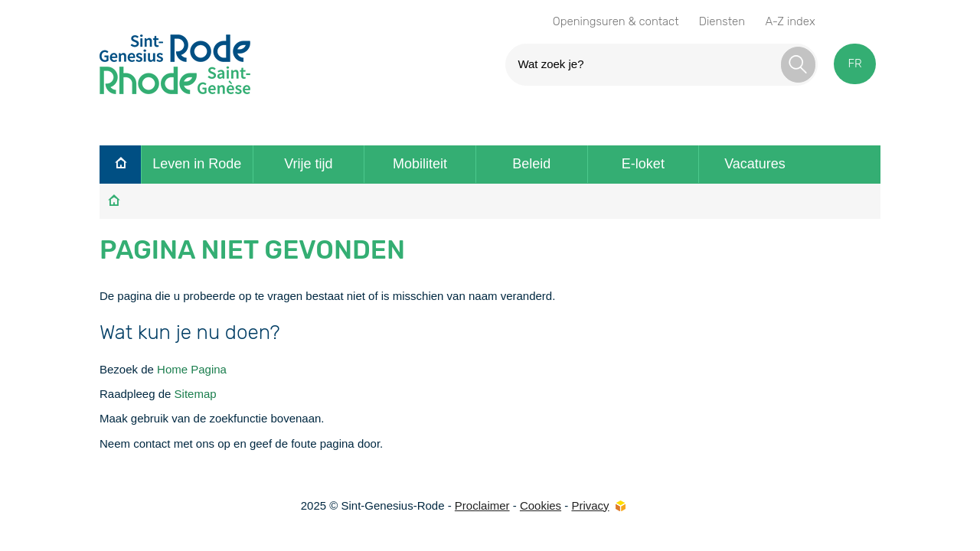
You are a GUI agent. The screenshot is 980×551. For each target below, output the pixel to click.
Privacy (590, 505)
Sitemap (196, 394)
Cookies (541, 505)
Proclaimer (482, 505)
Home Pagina (192, 369)
